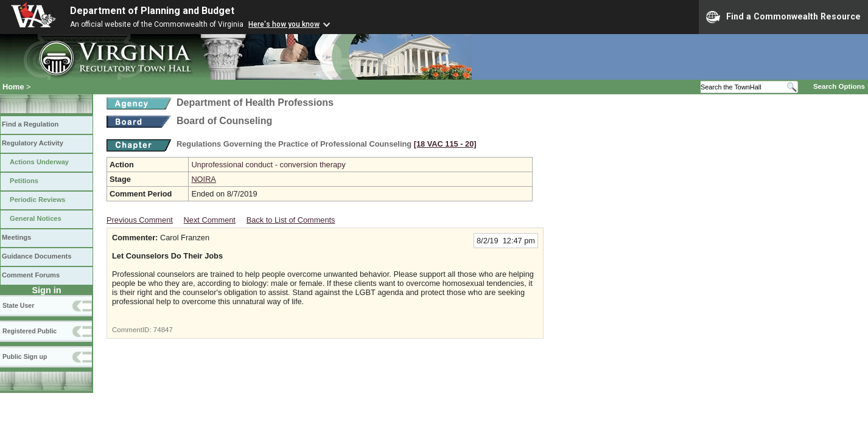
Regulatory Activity (33, 143)
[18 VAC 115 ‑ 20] (445, 144)
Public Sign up (25, 356)
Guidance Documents (37, 256)
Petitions (24, 181)
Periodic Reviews (38, 200)
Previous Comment (140, 220)
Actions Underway (39, 162)
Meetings (16, 237)
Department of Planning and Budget (152, 11)
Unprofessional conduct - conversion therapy (268, 165)
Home (13, 87)
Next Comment (210, 220)
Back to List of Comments (291, 220)
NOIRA (204, 179)
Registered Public (30, 331)
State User (18, 305)
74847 (163, 330)
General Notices (36, 218)
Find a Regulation (30, 124)
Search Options (839, 86)
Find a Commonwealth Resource (783, 17)
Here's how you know (284, 24)
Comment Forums (31, 275)
